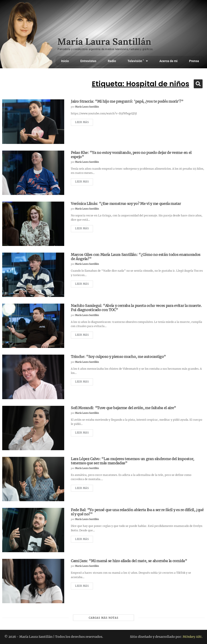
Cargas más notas (104, 618)
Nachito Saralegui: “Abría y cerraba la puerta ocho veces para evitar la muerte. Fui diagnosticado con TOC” (136, 308)
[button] (198, 84)
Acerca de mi (168, 61)
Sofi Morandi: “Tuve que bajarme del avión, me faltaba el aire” (123, 408)
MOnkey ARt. (193, 637)
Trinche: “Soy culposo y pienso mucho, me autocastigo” (118, 357)
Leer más (82, 122)
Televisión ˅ (138, 61)
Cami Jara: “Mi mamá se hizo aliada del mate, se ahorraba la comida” (129, 561)
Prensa (194, 61)
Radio (112, 61)
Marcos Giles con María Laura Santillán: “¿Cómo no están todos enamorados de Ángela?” (136, 257)
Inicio (65, 61)
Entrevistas (88, 61)
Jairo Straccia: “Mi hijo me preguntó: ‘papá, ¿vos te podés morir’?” (127, 101)
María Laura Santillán (87, 107)
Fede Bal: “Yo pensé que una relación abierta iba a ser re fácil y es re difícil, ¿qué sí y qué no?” (137, 512)
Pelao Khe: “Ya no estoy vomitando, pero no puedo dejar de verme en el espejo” (131, 155)
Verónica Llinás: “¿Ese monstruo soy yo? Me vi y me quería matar (126, 204)
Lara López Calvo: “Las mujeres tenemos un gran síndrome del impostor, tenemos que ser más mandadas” (133, 461)
